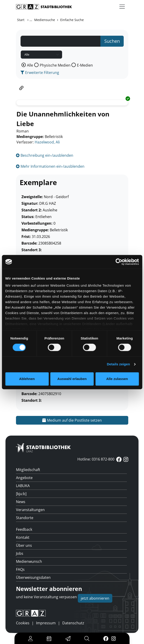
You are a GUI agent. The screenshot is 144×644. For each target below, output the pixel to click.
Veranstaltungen (30, 510)
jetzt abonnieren (95, 598)
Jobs (20, 553)
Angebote (24, 478)
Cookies (23, 623)
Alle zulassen (117, 379)
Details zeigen (118, 364)
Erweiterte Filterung (40, 73)
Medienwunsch (29, 561)
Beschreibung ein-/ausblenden (45, 155)
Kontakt (23, 537)
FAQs (20, 569)
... (31, 20)
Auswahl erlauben (72, 379)
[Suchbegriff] (61, 41)
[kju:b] (21, 494)
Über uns (24, 545)
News (21, 502)
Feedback (24, 529)
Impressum (46, 623)
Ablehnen (27, 379)
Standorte (25, 518)
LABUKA (23, 486)
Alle (30, 65)
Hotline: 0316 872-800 (96, 459)
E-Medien (85, 65)
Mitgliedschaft (28, 470)
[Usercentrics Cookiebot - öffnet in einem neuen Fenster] (119, 262)
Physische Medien (55, 65)
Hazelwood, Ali (47, 142)
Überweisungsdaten (33, 577)
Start (21, 20)
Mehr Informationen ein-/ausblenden (50, 166)
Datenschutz (73, 623)
